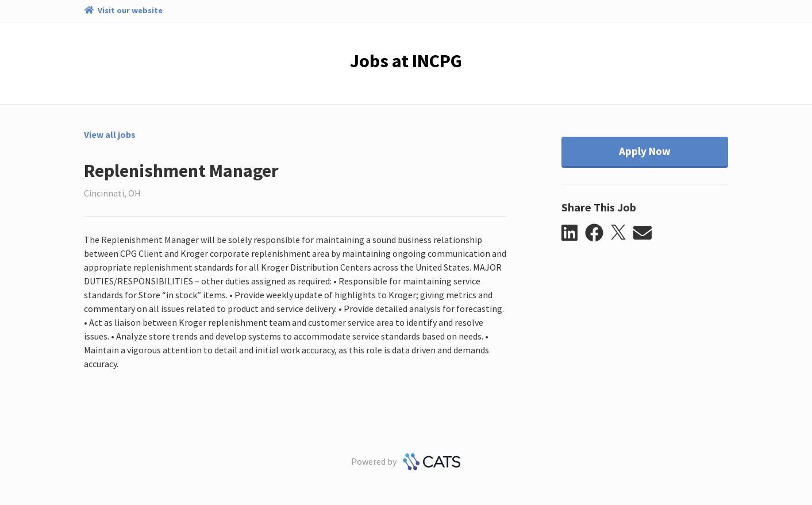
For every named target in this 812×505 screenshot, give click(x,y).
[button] (573, 233)
